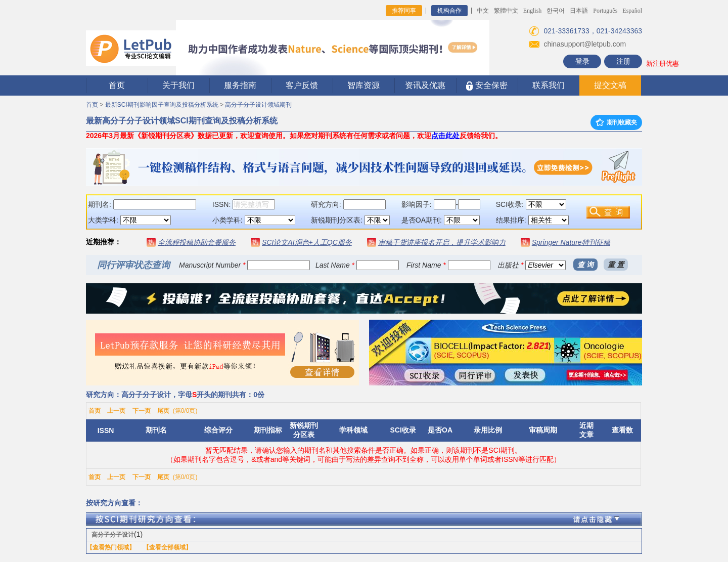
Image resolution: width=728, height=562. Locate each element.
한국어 (556, 11)
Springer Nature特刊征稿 (571, 242)
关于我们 (178, 85)
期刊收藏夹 (616, 122)
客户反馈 (302, 85)
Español (632, 11)
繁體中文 (506, 11)
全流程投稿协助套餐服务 (197, 242)
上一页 (116, 411)
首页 (117, 85)
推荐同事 (404, 11)
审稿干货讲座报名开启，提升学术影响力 (442, 242)
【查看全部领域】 (167, 547)
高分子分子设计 (113, 535)
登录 (582, 61)
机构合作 (449, 11)
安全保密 (487, 86)
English (533, 11)
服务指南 (240, 85)
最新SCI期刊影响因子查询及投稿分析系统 (162, 105)
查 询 (585, 265)
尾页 (163, 411)
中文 (483, 11)
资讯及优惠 (425, 85)
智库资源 (363, 85)
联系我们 (549, 85)
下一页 (142, 411)
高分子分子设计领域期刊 (258, 105)
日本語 (579, 11)
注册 (623, 61)
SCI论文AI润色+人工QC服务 (307, 242)
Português (605, 11)
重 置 (616, 265)
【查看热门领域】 (111, 547)
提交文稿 (610, 85)
